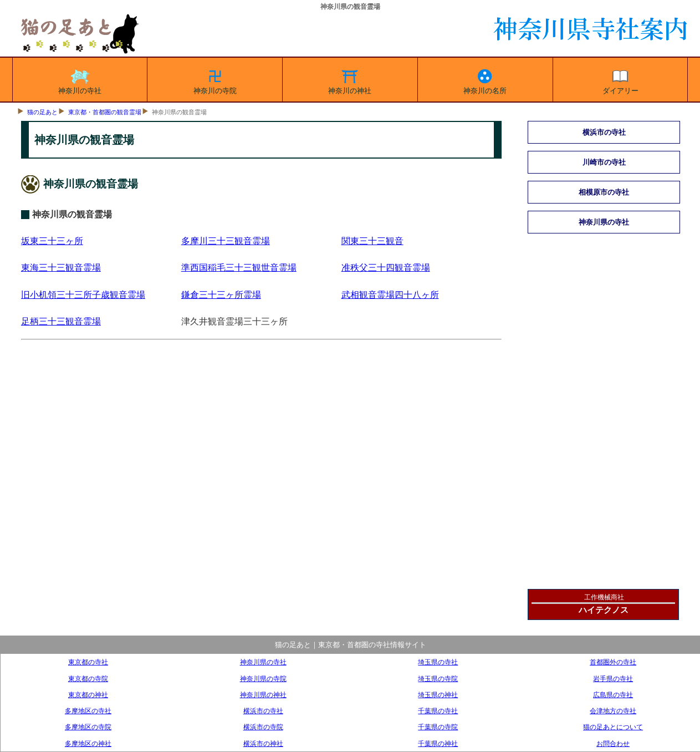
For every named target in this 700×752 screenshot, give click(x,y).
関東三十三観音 (372, 241)
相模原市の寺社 (604, 192)
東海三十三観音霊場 (61, 268)
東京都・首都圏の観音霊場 (105, 112)
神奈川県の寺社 (604, 222)
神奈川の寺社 (80, 80)
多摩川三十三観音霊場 (226, 241)
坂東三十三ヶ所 (52, 241)
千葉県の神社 (438, 743)
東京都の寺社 (88, 662)
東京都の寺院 (88, 679)
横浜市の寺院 (263, 727)
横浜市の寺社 (604, 132)
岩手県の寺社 (613, 679)
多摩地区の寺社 (88, 711)
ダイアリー (620, 80)
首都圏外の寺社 (613, 662)
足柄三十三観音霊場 (61, 321)
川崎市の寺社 (604, 162)
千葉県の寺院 (438, 727)
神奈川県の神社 (263, 695)
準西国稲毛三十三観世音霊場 (239, 268)
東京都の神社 (88, 695)
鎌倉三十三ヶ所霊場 (221, 295)
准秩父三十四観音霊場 (386, 268)
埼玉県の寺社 (438, 662)
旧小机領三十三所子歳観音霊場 (83, 295)
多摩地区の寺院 (88, 727)
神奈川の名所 (485, 80)
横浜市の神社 (263, 743)
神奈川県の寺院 (263, 679)
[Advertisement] (261, 477)
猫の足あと (42, 112)
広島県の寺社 (613, 695)
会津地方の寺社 (613, 711)
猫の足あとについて (613, 727)
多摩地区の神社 (88, 743)
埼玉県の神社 (438, 695)
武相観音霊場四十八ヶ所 (390, 295)
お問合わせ (613, 743)
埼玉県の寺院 (438, 679)
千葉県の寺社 (438, 711)
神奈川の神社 (350, 80)
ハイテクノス (604, 610)
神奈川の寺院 (215, 80)
